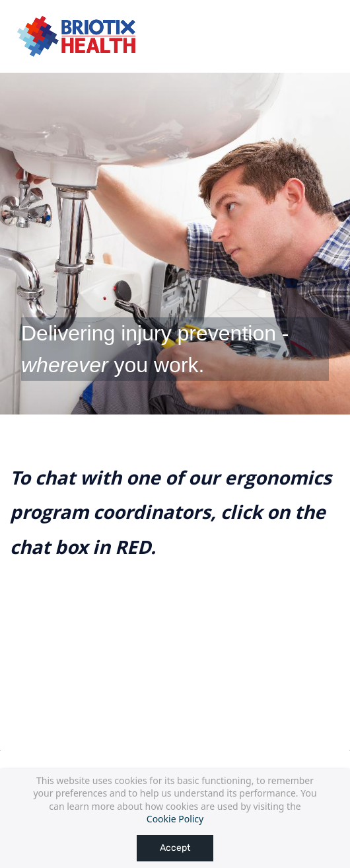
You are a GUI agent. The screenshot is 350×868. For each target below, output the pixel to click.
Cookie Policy (175, 819)
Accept (175, 848)
